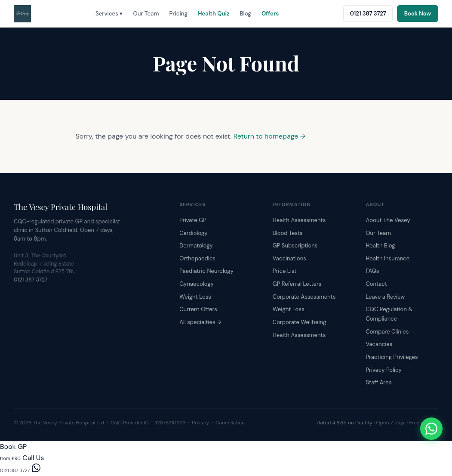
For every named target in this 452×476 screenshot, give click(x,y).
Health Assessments (299, 220)
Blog (245, 14)
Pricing (179, 14)
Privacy (200, 423)
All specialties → (200, 322)
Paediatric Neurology (206, 271)
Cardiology (193, 233)
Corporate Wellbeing (300, 322)
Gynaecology (197, 284)
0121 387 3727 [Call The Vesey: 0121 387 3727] (368, 14)
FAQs (372, 271)
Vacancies (379, 344)
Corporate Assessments (304, 297)
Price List (285, 271)
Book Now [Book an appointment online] (418, 14)
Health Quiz (214, 14)
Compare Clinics (387, 332)
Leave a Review (385, 297)
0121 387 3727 (31, 280)
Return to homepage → (270, 136)
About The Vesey (388, 220)
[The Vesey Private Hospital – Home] (22, 14)
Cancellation (230, 423)
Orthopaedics (197, 258)
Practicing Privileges (392, 357)
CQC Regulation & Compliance (389, 314)
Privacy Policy (383, 370)
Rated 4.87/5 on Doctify (345, 423)
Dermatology (196, 246)
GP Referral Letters (297, 284)
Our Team (146, 14)
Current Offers (198, 309)
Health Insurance (387, 258)
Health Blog (380, 246)
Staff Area (378, 382)
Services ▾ (109, 14)
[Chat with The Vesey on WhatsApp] (431, 429)
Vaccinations (289, 258)
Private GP (193, 220)
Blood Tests (288, 233)
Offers (270, 14)
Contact (376, 284)
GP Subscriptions (295, 246)
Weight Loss (195, 297)
